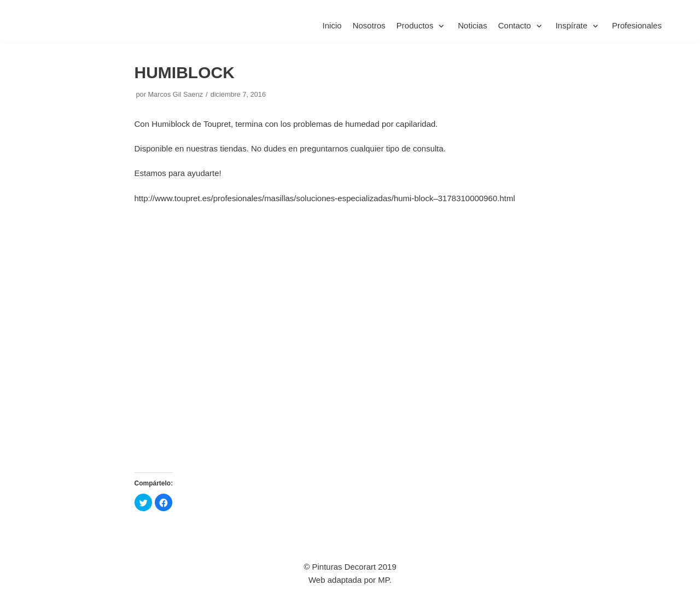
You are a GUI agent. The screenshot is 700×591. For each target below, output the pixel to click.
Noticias (473, 26)
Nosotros (370, 26)
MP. (385, 580)
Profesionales (637, 26)
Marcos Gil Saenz (175, 94)
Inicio (332, 26)
